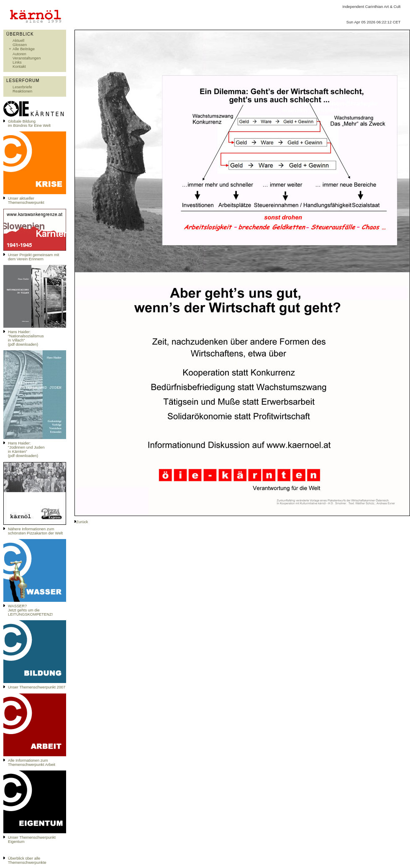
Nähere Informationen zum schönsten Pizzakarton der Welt (35, 531)
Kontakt (19, 67)
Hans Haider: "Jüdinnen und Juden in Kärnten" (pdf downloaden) (26, 449)
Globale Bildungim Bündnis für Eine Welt (29, 123)
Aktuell (18, 41)
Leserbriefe (22, 87)
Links (17, 62)
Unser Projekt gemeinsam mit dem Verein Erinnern (33, 257)
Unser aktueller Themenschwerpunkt (26, 200)
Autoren (19, 54)
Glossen (20, 45)
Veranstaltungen (27, 58)
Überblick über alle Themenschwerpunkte (27, 860)
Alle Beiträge (24, 49)
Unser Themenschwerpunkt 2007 (37, 687)
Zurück (82, 522)
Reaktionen (22, 91)
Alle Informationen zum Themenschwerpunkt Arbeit (32, 763)
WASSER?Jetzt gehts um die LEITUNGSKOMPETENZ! (30, 610)
